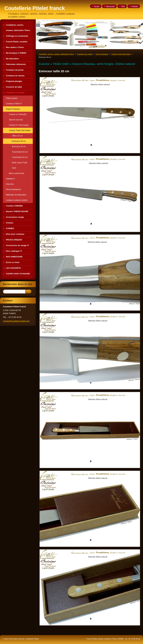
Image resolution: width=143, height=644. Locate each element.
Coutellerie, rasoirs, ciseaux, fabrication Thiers (56, 54)
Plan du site (110, 6)
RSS (123, 6)
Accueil (97, 6)
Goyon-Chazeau (102, 54)
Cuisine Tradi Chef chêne (121, 54)
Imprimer (135, 6)
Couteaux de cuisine (85, 54)
